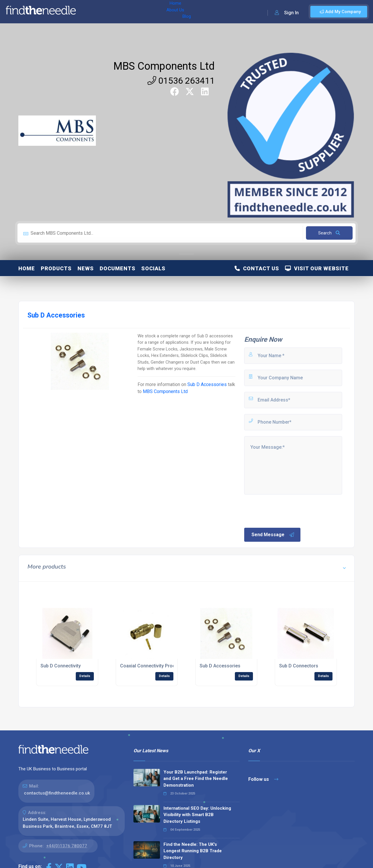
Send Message (273, 535)
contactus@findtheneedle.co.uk (57, 793)
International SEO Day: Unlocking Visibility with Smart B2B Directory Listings (197, 815)
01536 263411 (181, 81)
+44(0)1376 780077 (67, 846)
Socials (153, 268)
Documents (118, 268)
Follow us (263, 779)
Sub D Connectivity (61, 666)
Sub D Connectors (299, 666)
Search (329, 233)
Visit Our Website (317, 268)
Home (88, 12)
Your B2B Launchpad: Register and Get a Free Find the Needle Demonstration (196, 779)
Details (85, 676)
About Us (110, 12)
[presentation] (288, 511)
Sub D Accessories (207, 384)
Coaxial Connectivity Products (152, 666)
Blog (131, 12)
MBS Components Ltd (164, 66)
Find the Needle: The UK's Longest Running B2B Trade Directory (193, 851)
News (86, 268)
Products (56, 268)
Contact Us (257, 268)
